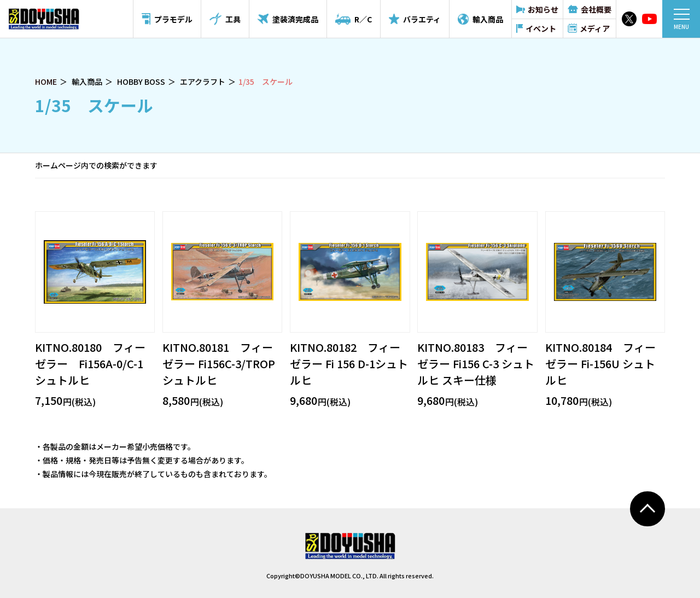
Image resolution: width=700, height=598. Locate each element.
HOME (46, 82)
